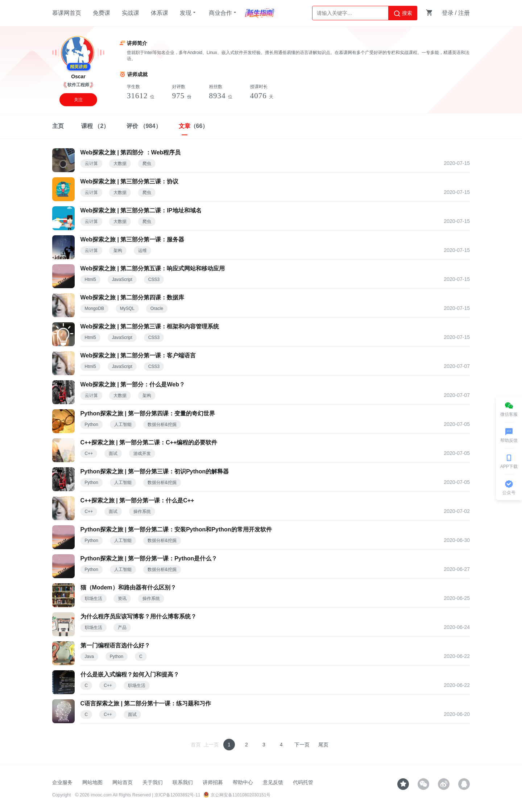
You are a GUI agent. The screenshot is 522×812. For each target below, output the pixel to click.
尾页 (323, 745)
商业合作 (223, 13)
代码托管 (303, 782)
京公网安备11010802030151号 (237, 795)
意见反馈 (273, 782)
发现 (188, 13)
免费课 (101, 13)
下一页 (302, 745)
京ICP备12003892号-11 (177, 795)
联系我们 (183, 782)
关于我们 (153, 782)
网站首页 (123, 782)
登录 (448, 13)
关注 (78, 100)
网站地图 (92, 782)
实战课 (130, 13)
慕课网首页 (67, 13)
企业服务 (62, 782)
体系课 (159, 13)
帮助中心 (243, 782)
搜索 (403, 13)
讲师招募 (213, 782)
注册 (464, 13)
